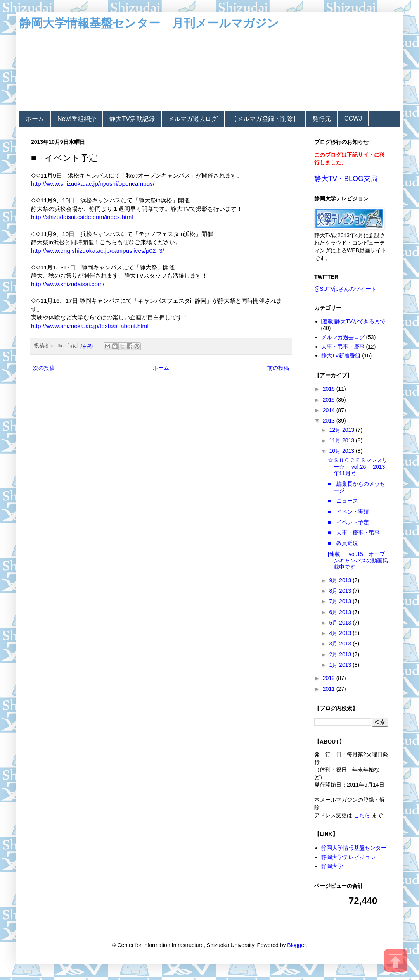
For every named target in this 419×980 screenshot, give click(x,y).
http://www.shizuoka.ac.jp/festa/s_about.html (90, 326)
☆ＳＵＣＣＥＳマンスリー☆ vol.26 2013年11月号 (358, 467)
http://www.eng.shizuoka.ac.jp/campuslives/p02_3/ (98, 251)
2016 (330, 389)
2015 (330, 400)
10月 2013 (342, 451)
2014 (330, 410)
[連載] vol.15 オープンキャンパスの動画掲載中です (358, 561)
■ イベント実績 (348, 512)
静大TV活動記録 (132, 119)
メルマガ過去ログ (193, 119)
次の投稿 (44, 368)
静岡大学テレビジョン (348, 857)
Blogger (296, 945)
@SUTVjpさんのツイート (345, 289)
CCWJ (353, 118)
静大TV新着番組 (341, 355)
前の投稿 (278, 368)
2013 (330, 421)
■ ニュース (343, 501)
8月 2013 (341, 591)
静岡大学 (332, 866)
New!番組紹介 (77, 119)
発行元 (322, 119)
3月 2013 (341, 644)
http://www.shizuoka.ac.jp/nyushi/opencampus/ (93, 184)
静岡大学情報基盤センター (354, 848)
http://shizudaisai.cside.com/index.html (82, 217)
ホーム (35, 119)
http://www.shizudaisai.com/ (68, 284)
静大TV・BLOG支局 (346, 179)
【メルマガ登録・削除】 (265, 119)
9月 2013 (341, 580)
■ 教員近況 (343, 543)
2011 (330, 689)
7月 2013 (341, 601)
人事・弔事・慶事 (343, 347)
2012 (330, 678)
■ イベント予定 (348, 522)
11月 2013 (342, 440)
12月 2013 (342, 430)
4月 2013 (341, 633)
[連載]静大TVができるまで (353, 321)
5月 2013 (341, 623)
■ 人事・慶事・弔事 (354, 533)
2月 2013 (341, 654)
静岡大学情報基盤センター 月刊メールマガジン (149, 23)
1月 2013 (341, 665)
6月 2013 (341, 612)
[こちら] (362, 815)
